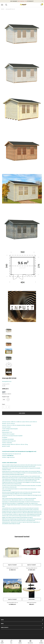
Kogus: (4, 404)
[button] (11, 642)
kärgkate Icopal (6, 397)
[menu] (2, 5)
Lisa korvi (22, 413)
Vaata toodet (12, 565)
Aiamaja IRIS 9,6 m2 (10, 9)
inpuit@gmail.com (22, 1)
